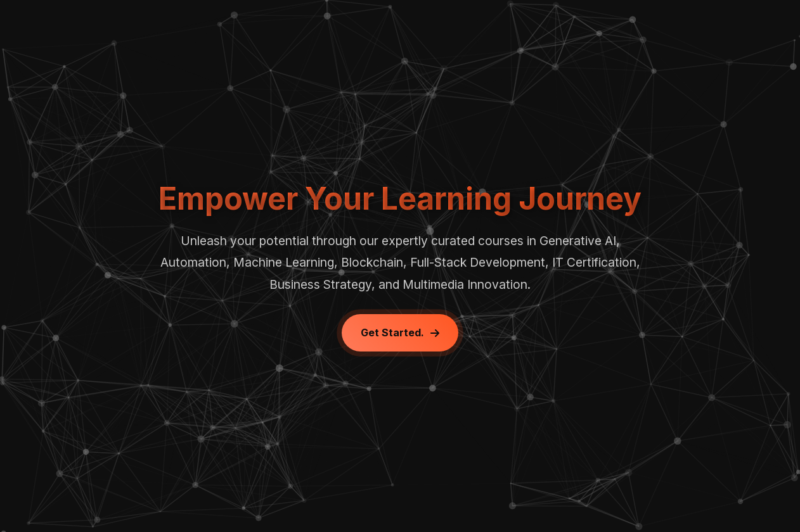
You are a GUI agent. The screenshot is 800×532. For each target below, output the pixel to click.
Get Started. (400, 332)
